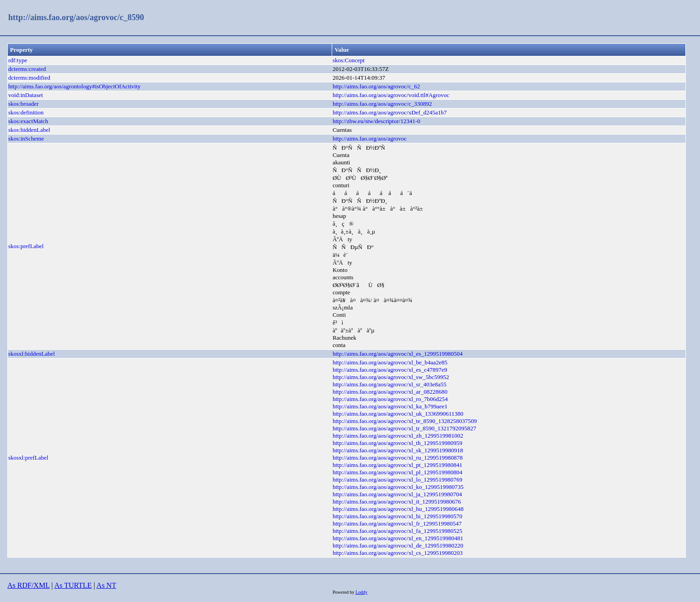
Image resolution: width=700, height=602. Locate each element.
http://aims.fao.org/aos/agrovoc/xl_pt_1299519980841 (398, 465)
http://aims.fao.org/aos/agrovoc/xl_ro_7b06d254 (390, 399)
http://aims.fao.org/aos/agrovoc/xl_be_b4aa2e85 (390, 362)
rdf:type (18, 60)
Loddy (361, 592)
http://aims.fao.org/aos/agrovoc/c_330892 (382, 104)
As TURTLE (73, 585)
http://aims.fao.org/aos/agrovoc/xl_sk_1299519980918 (398, 450)
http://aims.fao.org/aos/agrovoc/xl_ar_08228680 (390, 392)
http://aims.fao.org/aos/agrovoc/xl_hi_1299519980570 (398, 516)
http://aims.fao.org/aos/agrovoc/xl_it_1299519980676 (397, 502)
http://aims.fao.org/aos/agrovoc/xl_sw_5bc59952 (391, 377)
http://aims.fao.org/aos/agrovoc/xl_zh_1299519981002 (398, 436)
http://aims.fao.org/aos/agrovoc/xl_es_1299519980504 (398, 354)
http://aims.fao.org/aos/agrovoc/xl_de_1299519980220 (398, 545)
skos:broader (23, 104)
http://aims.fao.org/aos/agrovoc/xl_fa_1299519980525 (398, 531)
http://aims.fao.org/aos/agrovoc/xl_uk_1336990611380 (398, 414)
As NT (106, 585)
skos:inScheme (26, 138)
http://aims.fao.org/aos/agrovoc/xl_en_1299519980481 (398, 538)
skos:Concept (349, 60)
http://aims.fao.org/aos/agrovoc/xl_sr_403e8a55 (390, 384)
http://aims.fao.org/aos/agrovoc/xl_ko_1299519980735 (398, 487)
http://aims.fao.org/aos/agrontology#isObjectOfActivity (74, 86)
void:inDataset (26, 95)
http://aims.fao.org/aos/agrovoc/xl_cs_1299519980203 (398, 553)
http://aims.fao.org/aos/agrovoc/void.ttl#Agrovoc (391, 95)
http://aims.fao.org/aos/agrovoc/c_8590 (76, 17)
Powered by (344, 592)
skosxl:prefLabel (28, 458)
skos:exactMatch (28, 121)
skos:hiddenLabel (29, 130)
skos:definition (26, 112)
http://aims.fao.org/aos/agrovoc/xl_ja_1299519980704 (397, 494)
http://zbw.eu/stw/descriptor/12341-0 (377, 121)
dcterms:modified (29, 78)
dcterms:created (27, 69)
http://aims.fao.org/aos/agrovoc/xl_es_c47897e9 (390, 370)
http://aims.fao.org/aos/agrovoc (370, 138)
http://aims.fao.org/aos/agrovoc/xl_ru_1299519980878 (398, 458)
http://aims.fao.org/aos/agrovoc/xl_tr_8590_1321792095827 (404, 428)
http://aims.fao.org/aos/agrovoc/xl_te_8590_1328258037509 (405, 421)
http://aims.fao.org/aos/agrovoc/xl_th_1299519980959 (398, 443)
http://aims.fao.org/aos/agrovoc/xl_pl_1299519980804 (398, 472)
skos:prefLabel (26, 246)
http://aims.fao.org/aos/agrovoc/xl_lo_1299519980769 (398, 480)
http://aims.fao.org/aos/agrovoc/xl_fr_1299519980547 (397, 523)
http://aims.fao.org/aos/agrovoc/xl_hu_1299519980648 (398, 509)
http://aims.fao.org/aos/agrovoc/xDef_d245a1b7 (390, 112)
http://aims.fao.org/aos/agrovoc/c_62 (376, 86)
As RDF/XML (28, 585)
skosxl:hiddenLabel (32, 354)
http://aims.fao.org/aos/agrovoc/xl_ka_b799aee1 (390, 406)
